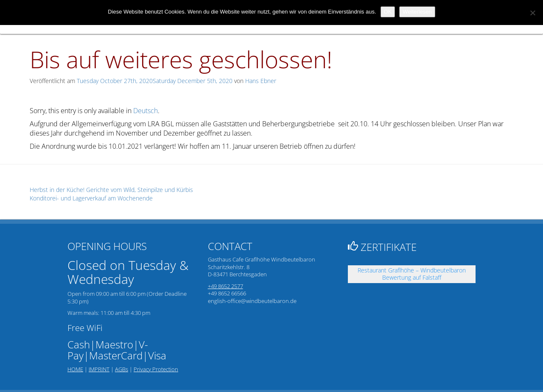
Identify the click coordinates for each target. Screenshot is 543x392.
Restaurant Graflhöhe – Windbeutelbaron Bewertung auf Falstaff (412, 274)
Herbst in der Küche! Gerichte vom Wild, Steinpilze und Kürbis (111, 190)
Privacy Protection (156, 369)
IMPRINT (99, 369)
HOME (75, 369)
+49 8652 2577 (225, 286)
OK (388, 12)
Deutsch (146, 111)
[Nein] (532, 13)
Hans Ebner (261, 81)
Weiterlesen (417, 12)
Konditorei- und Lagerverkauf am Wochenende (91, 198)
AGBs (122, 369)
